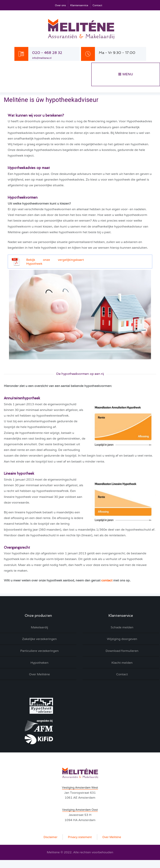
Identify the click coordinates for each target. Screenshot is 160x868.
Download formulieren (122, 651)
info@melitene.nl (42, 58)
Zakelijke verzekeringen (39, 639)
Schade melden (122, 627)
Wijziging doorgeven (122, 639)
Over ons (60, 5)
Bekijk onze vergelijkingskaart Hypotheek (55, 262)
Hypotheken (39, 663)
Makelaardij (39, 627)
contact (107, 580)
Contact (97, 5)
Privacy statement (80, 837)
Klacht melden (122, 663)
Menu (128, 74)
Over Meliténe (39, 674)
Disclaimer (50, 837)
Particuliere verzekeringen (39, 651)
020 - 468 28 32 (47, 53)
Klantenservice (79, 5)
